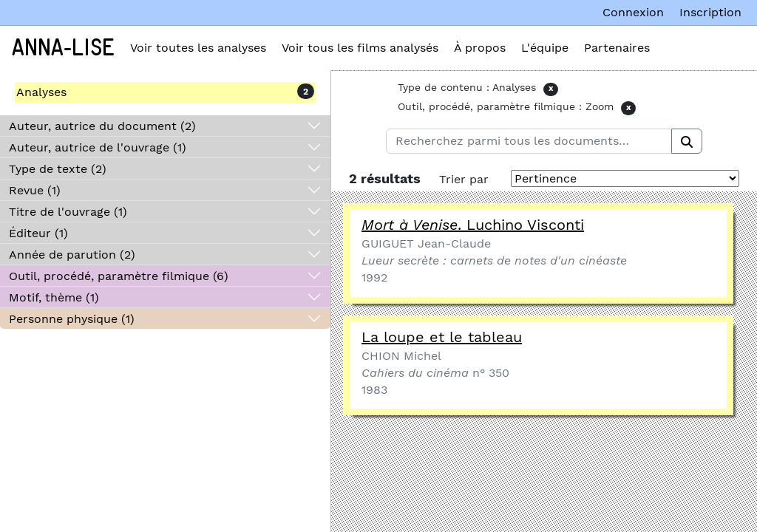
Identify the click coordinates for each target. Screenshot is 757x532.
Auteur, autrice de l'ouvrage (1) (98, 147)
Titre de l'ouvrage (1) (68, 212)
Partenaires (617, 48)
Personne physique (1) (72, 319)
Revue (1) (35, 190)
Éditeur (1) (38, 233)
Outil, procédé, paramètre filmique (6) (119, 276)
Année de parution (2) (72, 255)
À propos (480, 48)
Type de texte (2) (58, 169)
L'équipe (545, 48)
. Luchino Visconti (473, 225)
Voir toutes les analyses (198, 48)
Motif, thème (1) (54, 297)
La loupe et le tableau (442, 337)
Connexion (633, 12)
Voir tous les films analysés (360, 48)
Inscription (710, 12)
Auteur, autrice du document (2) (102, 126)
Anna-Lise (63, 48)
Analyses (41, 92)
